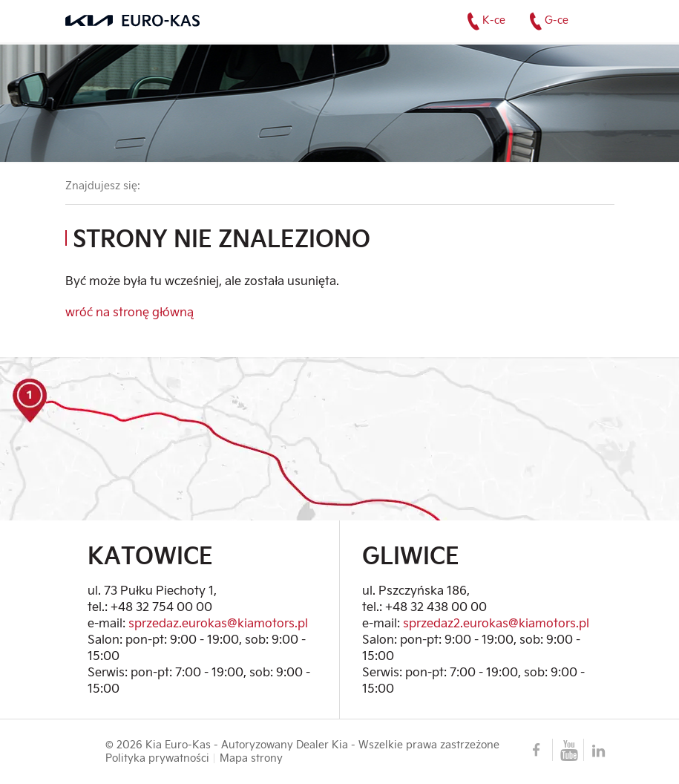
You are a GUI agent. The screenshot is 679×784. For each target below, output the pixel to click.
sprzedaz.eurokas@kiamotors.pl (218, 623)
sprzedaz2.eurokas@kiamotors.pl (496, 623)
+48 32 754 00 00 (161, 606)
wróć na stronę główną (129, 311)
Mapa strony (251, 758)
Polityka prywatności (157, 758)
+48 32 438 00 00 (436, 606)
